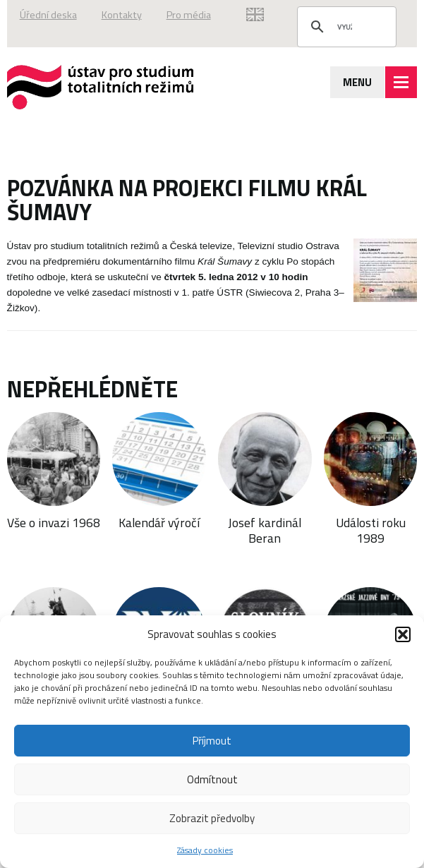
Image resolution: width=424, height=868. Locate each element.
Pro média (189, 15)
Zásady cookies (205, 850)
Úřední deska (48, 15)
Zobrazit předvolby (212, 818)
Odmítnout (212, 779)
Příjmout (212, 741)
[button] (403, 634)
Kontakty (122, 15)
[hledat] (345, 27)
